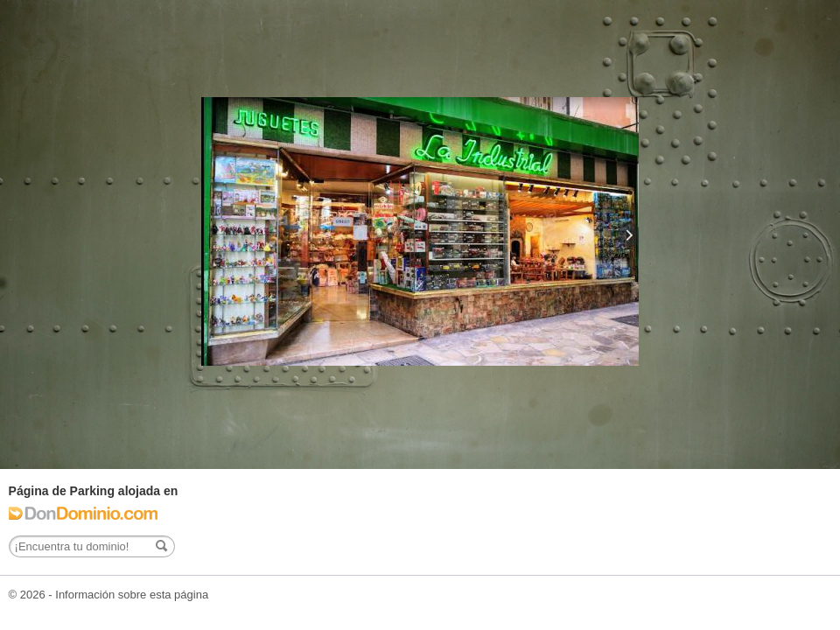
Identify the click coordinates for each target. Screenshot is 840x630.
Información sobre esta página (132, 595)
